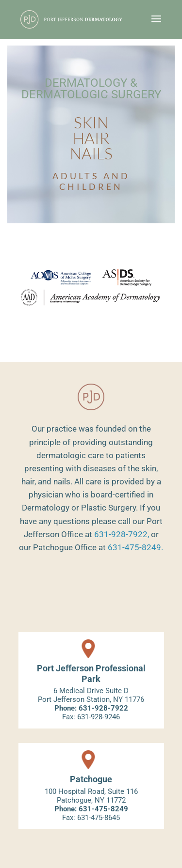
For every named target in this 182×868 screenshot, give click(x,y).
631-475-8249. (135, 547)
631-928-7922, (122, 534)
